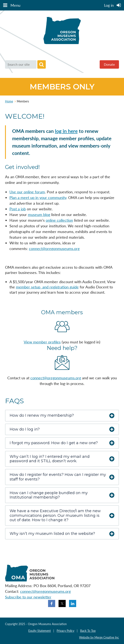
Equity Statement (40, 631)
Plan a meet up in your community (38, 198)
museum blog (39, 215)
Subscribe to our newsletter (28, 597)
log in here (66, 131)
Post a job (18, 209)
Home (9, 101)
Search (42, 64)
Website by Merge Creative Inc (99, 637)
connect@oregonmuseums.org (54, 249)
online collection (59, 220)
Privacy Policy (65, 631)
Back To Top (88, 631)
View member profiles (42, 342)
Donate (109, 64)
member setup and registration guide (47, 287)
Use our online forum (27, 192)
